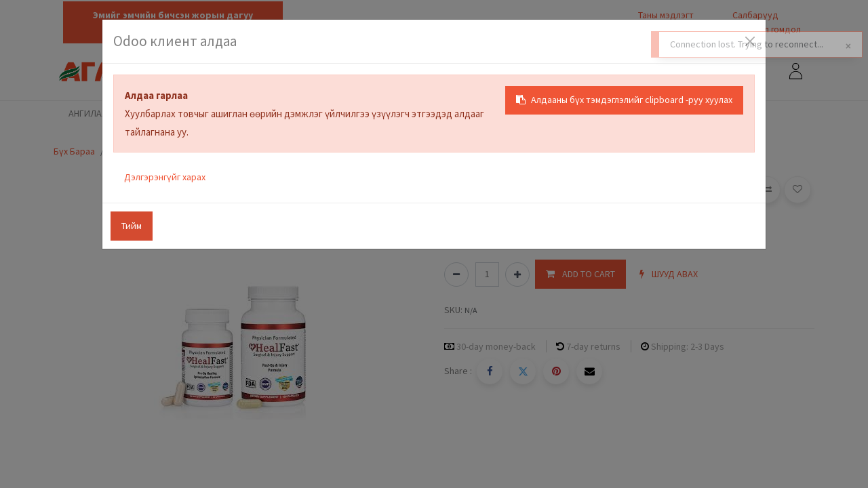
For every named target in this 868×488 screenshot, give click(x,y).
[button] (580, 274)
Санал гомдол (772, 29)
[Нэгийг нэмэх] (517, 274)
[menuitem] (157, 114)
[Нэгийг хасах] (456, 274)
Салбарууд (755, 15)
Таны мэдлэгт (666, 15)
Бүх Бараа (74, 151)
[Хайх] (687, 73)
